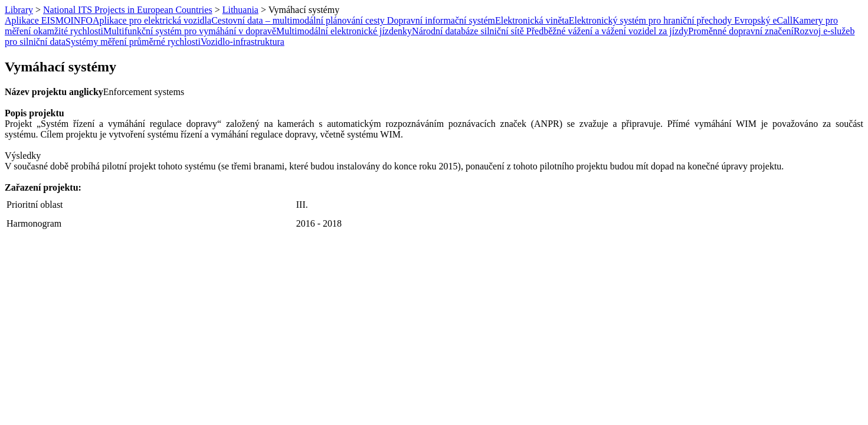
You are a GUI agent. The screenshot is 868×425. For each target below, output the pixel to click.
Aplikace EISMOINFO (49, 20)
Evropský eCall (763, 20)
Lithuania (240, 10)
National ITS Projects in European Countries (128, 10)
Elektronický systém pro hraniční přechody (651, 20)
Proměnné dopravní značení (741, 31)
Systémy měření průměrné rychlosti (133, 42)
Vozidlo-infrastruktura (243, 42)
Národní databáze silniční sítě (469, 31)
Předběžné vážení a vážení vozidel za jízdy (607, 31)
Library (19, 10)
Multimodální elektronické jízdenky (344, 31)
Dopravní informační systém (441, 20)
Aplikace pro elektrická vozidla (152, 20)
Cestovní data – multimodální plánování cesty (299, 20)
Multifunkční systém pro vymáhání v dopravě (190, 31)
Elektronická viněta (532, 20)
